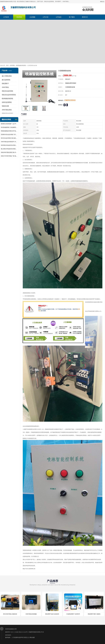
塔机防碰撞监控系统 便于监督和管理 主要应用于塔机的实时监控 (9, 131)
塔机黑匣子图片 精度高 (94, 614)
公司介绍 (45, 17)
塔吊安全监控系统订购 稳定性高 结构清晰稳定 (9, 138)
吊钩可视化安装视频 (31, 614)
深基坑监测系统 (7, 102)
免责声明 (21, 638)
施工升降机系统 (7, 76)
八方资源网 (15, 638)
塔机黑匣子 (5, 84)
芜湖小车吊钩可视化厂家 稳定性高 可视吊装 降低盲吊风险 (9, 156)
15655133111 (70, 100)
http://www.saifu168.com (29, 569)
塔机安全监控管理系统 (9, 95)
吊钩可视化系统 (7, 110)
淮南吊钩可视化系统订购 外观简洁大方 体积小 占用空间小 (9, 152)
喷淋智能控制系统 (21, 65)
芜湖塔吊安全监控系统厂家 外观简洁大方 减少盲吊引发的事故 (9, 135)
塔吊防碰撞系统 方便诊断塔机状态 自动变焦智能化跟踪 (9, 127)
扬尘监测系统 (6, 80)
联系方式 (85, 17)
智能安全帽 (5, 106)
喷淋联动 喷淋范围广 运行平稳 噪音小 (9, 124)
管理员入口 (26, 638)
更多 (16, 120)
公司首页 (6, 17)
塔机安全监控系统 (7, 91)
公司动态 (59, 17)
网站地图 (32, 638)
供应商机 (19, 17)
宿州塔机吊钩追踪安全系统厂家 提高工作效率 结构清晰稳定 (9, 145)
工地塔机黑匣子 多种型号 (73, 614)
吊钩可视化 (5, 87)
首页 (7, 65)
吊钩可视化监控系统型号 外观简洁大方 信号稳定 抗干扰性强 (9, 142)
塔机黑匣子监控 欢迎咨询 (52, 614)
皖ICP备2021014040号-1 (22, 632)
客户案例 (72, 17)
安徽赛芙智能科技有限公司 (35, 632)
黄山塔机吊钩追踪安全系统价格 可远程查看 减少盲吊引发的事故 (9, 149)
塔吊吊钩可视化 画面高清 (10, 614)
